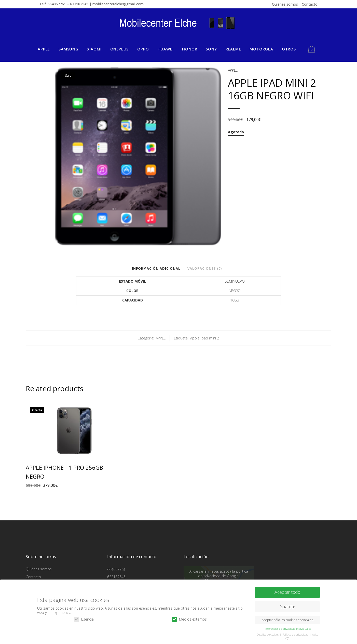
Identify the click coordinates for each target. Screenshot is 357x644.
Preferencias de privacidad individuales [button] (287, 627)
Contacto (310, 4)
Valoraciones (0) (205, 268)
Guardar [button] (287, 605)
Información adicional (156, 268)
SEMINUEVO (235, 281)
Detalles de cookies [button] (268, 633)
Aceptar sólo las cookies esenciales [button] (287, 618)
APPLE (233, 70)
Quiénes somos (285, 4)
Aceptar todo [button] (287, 590)
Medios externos (189, 617)
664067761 (116, 569)
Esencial (84, 617)
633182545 (116, 577)
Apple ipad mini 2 (205, 338)
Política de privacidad (296, 633)
